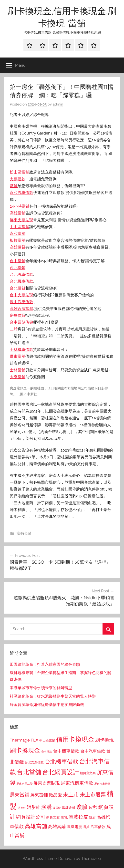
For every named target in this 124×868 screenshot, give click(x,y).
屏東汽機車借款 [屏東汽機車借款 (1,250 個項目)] (77, 783)
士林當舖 (18, 370)
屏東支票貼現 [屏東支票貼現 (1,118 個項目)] (47, 783)
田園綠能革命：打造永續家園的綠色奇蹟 (45, 664)
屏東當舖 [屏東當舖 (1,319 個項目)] (20, 795)
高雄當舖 (18, 213)
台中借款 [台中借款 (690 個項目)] (47, 752)
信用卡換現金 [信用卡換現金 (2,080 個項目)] (75, 739)
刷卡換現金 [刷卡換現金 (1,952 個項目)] (25, 750)
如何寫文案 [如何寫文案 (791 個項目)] (88, 773)
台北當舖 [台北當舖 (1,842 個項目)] (29, 772)
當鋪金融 (24, 533)
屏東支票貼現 (21, 220)
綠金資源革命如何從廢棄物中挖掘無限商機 (47, 705)
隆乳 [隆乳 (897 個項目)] (64, 817)
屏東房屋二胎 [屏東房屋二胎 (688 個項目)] (24, 784)
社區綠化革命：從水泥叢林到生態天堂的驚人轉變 (53, 696)
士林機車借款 (21, 350)
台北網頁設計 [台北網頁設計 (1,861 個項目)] (61, 772)
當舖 (14, 186)
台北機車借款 (21, 281)
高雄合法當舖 (21, 309)
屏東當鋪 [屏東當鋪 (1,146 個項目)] (39, 795)
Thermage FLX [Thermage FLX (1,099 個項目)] (24, 740)
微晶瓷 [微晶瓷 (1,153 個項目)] (55, 795)
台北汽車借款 (21, 275)
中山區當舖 (20, 227)
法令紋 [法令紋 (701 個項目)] (22, 808)
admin (58, 104)
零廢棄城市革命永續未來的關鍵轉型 (41, 688)
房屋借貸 (18, 315)
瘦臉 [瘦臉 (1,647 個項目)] (82, 807)
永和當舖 (18, 234)
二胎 (14, 329)
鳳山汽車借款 (21, 302)
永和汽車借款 (21, 193)
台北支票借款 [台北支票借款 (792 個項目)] (34, 762)
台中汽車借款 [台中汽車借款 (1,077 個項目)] (93, 751)
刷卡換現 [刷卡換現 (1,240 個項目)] (104, 740)
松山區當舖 (20, 172)
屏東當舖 (18, 356)
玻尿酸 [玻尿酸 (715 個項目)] (57, 808)
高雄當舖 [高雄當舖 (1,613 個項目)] (36, 826)
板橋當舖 (18, 240)
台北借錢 (18, 288)
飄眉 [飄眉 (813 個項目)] (92, 817)
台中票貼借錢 (21, 322)
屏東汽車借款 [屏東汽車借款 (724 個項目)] (102, 784)
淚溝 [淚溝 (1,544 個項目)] (46, 807)
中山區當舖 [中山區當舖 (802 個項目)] (47, 740)
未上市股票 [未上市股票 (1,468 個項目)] (93, 795)
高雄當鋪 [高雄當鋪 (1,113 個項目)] (57, 827)
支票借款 (18, 179)
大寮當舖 (18, 377)
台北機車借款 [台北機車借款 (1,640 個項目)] (62, 761)
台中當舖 (18, 261)
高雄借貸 (18, 247)
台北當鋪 (18, 268)
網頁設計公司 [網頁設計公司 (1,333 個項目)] (31, 817)
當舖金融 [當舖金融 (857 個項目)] (69, 808)
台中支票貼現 (21, 295)
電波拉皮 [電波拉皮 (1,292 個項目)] (78, 817)
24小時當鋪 (20, 206)
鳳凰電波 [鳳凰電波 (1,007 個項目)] (74, 827)
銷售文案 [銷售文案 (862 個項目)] (53, 817)
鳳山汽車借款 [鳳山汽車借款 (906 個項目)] (94, 827)
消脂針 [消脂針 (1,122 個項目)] (33, 807)
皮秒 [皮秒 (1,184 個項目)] (93, 807)
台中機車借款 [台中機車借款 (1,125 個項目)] (66, 751)
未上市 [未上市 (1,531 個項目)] (71, 794)
